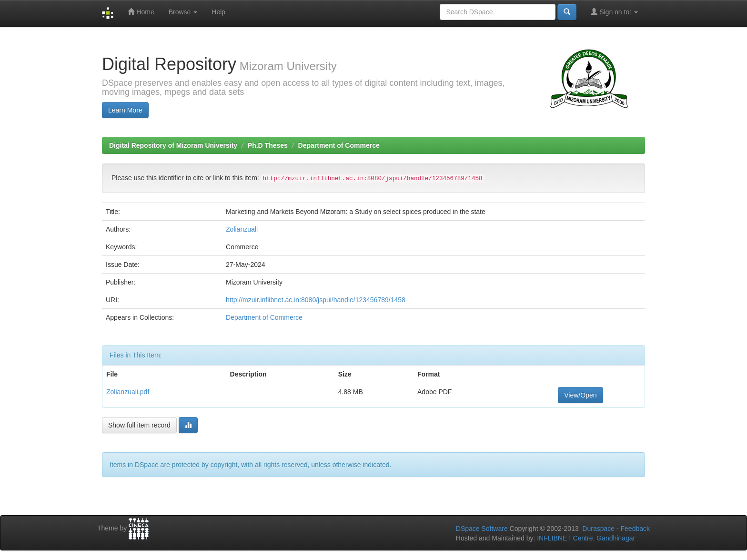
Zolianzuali (242, 229)
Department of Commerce (339, 145)
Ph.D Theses (268, 145)
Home (141, 12)
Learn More (125, 110)
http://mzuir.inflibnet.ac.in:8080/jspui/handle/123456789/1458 (316, 300)
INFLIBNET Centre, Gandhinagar (585, 538)
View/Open (580, 395)
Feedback (635, 529)
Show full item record (139, 425)
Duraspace (598, 529)
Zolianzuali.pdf (128, 392)
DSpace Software (482, 529)
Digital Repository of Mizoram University (173, 145)
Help (218, 12)
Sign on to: (614, 12)
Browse (183, 12)
